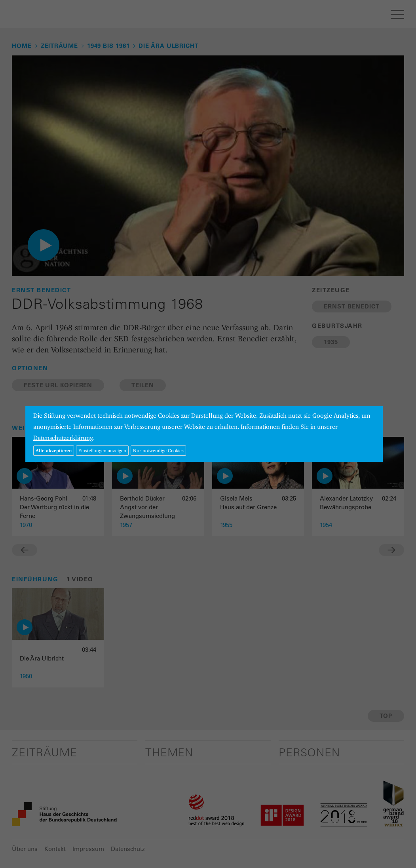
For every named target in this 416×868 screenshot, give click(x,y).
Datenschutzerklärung (63, 438)
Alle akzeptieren (54, 450)
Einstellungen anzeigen (102, 450)
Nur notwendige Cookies (158, 450)
